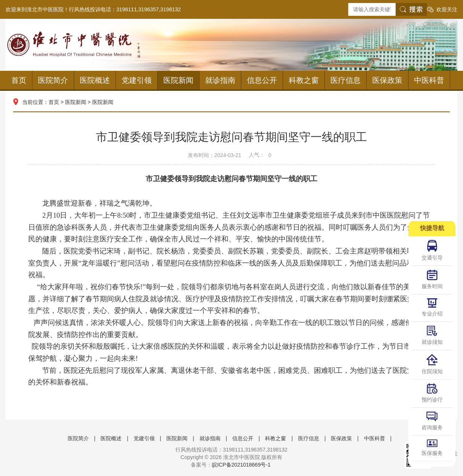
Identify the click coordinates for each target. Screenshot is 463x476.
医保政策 (387, 80)
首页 (19, 80)
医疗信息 (346, 80)
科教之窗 (304, 80)
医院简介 (53, 80)
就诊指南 (220, 80)
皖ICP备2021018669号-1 (241, 465)
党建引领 (137, 80)
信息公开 (262, 80)
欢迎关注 (447, 9)
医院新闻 (178, 80)
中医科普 (429, 80)
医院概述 (95, 80)
